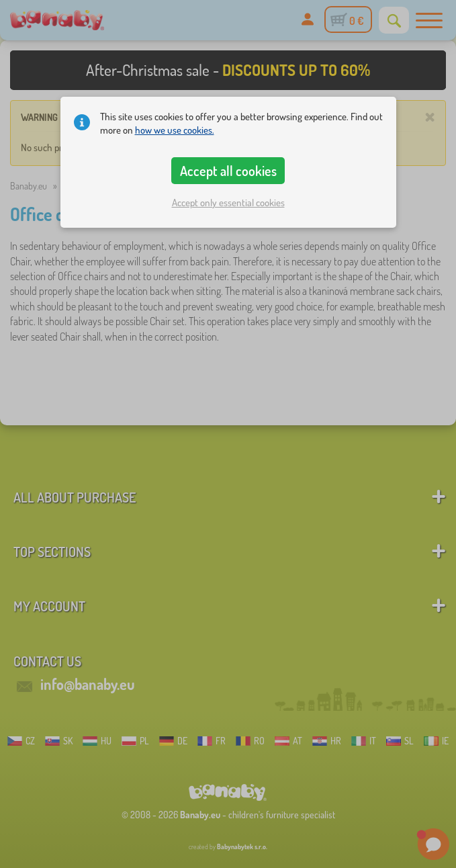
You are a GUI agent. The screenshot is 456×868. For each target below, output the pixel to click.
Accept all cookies (228, 171)
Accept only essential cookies (228, 203)
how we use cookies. (175, 130)
